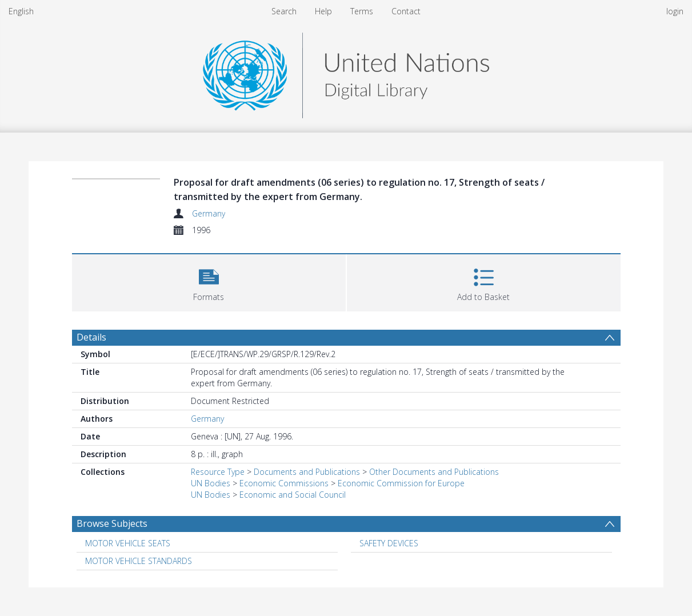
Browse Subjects (112, 523)
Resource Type (218, 472)
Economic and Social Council (293, 495)
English (21, 11)
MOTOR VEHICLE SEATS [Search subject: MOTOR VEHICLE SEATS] (128, 543)
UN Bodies (211, 483)
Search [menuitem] (284, 11)
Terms (362, 11)
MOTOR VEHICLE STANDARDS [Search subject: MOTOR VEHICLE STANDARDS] (139, 561)
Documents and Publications (307, 472)
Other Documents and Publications (434, 472)
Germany (209, 213)
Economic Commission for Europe (401, 483)
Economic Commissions (284, 483)
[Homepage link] (346, 72)
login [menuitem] (675, 11)
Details (91, 337)
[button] (209, 281)
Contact (406, 11)
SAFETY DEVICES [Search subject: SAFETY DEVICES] (389, 543)
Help (323, 11)
